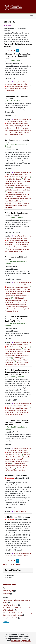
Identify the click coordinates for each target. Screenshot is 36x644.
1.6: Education (9, 91)
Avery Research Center (11, 605)
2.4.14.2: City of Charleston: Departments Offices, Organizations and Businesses (17, 194)
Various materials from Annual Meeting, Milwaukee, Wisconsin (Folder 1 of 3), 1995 (16, 319)
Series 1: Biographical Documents (15, 89)
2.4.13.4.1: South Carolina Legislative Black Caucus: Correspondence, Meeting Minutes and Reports (17, 309)
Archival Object (8, 591)
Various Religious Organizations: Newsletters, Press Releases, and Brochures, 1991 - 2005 (17, 372)
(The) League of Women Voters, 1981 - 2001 (16, 97)
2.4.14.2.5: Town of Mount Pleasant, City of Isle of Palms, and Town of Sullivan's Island (18, 199)
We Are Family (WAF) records (16, 476)
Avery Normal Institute (11, 618)
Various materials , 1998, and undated (16, 258)
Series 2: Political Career (12, 179)
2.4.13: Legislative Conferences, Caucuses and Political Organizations (16, 300)
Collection (7, 594)
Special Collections (20, 511)
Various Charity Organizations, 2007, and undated (16, 214)
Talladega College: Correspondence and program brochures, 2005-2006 (18, 56)
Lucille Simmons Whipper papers (18, 86)
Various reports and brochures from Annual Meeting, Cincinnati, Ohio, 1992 (17, 422)
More (6, 621)
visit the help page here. (21, 641)
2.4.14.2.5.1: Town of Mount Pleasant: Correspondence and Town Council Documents (17, 205)
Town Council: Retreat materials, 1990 (17, 141)
